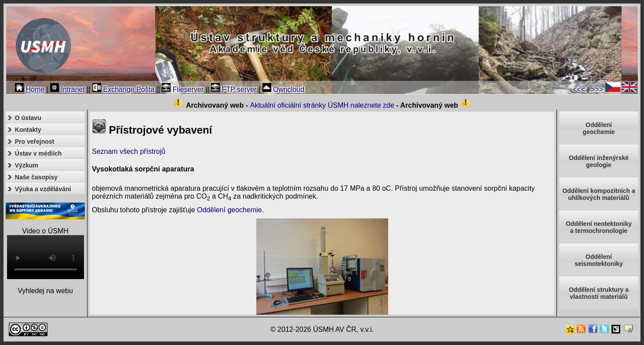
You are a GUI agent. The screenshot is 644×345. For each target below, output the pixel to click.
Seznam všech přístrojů (129, 151)
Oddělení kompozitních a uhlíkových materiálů (599, 194)
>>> (597, 89)
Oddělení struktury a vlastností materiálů (599, 293)
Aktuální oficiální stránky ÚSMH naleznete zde (322, 105)
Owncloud (284, 89)
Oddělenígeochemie (599, 128)
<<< (579, 89)
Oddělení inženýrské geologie (599, 161)
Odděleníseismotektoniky (599, 260)
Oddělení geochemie (229, 210)
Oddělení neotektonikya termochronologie (599, 227)
